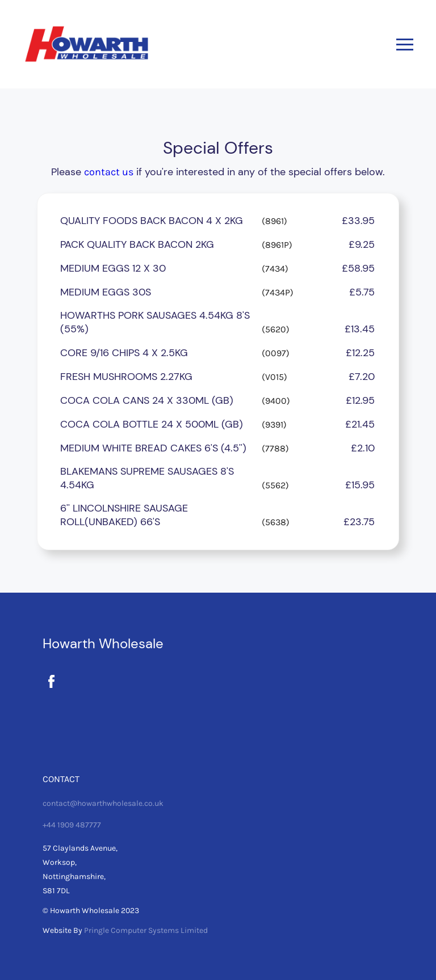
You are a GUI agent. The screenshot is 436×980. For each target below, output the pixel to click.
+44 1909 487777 (72, 825)
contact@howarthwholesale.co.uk (103, 803)
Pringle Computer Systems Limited (146, 930)
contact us (109, 172)
